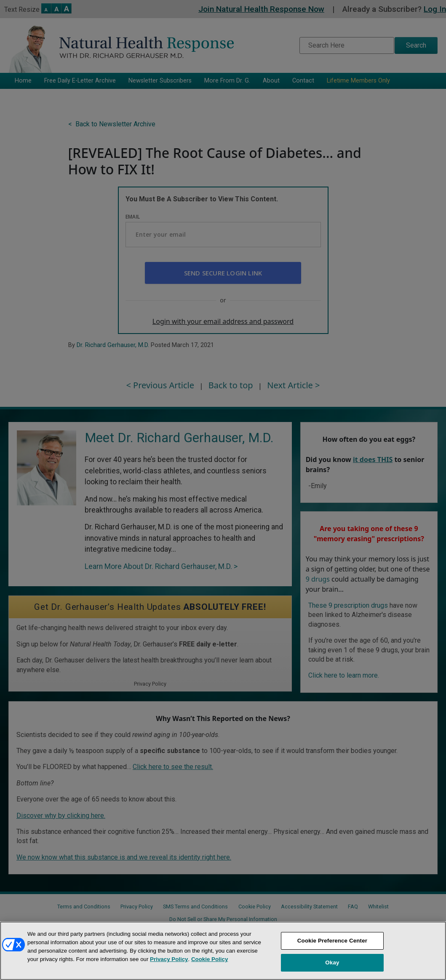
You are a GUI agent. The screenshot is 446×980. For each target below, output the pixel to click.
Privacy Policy (169, 959)
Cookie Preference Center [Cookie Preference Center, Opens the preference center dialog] (332, 941)
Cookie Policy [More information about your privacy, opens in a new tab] (210, 959)
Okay (332, 963)
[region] (223, 951)
